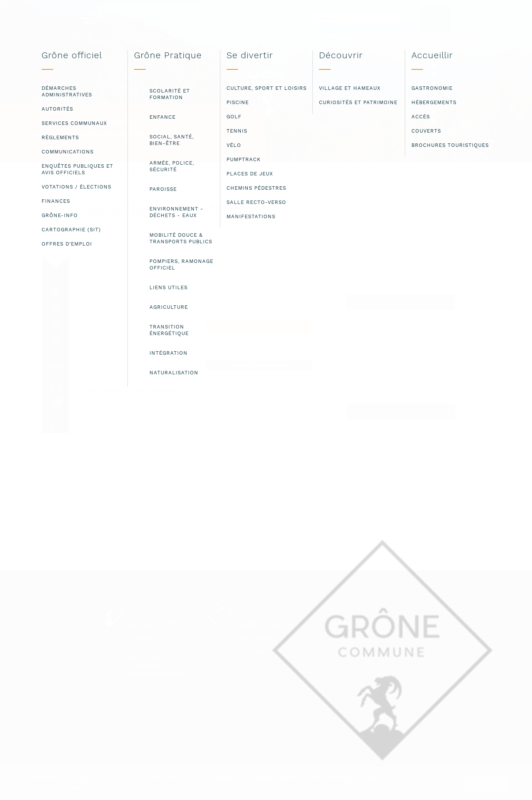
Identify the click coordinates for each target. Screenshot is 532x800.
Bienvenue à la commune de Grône (131, 171)
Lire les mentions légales (56, 788)
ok (486, 783)
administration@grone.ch (156, 674)
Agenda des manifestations (206, 171)
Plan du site (352, 642)
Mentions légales (361, 633)
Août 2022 (401, 411)
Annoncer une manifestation (259, 365)
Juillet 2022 (401, 303)
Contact (346, 625)
